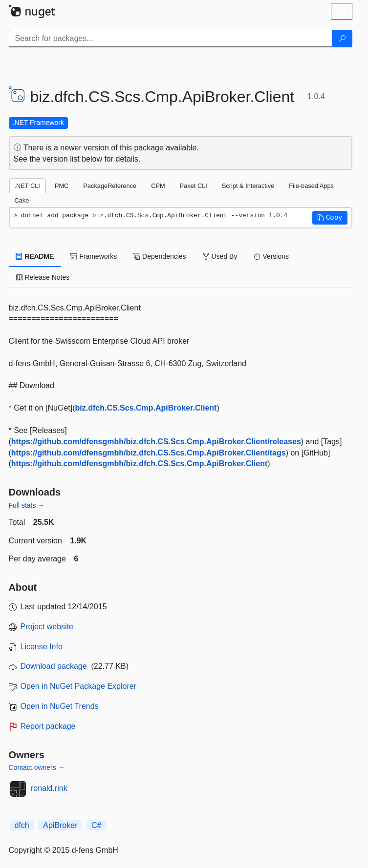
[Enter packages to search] (171, 39)
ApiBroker (60, 825)
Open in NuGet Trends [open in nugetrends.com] (60, 706)
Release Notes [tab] (43, 277)
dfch (22, 825)
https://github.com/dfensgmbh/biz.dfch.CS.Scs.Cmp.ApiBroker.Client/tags (149, 453)
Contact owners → (37, 767)
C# (96, 825)
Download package (54, 666)
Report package (48, 726)
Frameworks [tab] (94, 256)
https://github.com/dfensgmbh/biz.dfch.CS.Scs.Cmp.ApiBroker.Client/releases (156, 442)
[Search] (342, 39)
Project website (47, 627)
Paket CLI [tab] (194, 186)
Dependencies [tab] (160, 256)
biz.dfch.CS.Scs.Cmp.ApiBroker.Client (146, 408)
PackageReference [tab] (110, 186)
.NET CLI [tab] (27, 186)
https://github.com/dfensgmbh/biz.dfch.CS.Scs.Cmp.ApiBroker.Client (139, 464)
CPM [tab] (158, 186)
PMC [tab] (62, 186)
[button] (330, 218)
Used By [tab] (220, 256)
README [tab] (35, 256)
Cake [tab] (22, 200)
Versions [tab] (271, 256)
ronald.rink (49, 788)
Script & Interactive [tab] (248, 186)
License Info (42, 647)
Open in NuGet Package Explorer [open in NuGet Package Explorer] (78, 686)
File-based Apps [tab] (311, 186)
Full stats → (27, 505)
